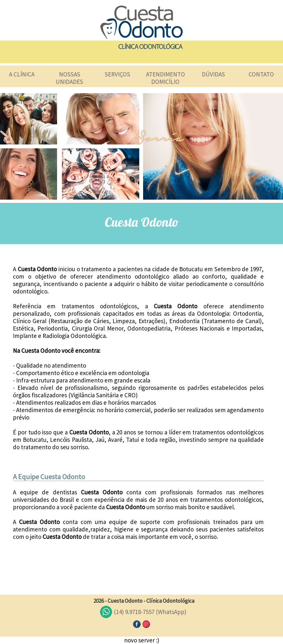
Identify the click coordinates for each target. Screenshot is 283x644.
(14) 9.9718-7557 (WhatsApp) (150, 612)
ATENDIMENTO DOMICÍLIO (166, 78)
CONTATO (261, 74)
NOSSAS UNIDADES (69, 78)
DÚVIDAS (213, 74)
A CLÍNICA (22, 74)
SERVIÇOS (117, 74)
